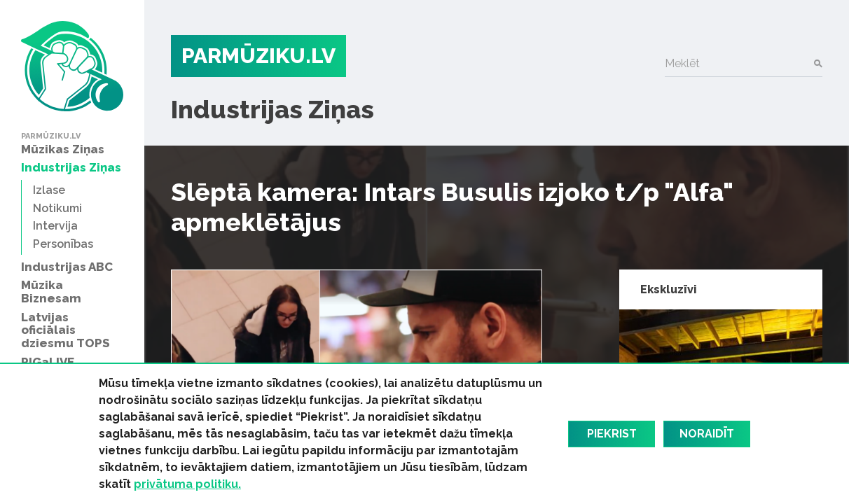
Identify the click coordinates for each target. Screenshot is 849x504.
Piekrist (612, 434)
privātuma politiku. (187, 484)
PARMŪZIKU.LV (258, 56)
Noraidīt (707, 434)
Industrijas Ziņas (272, 109)
